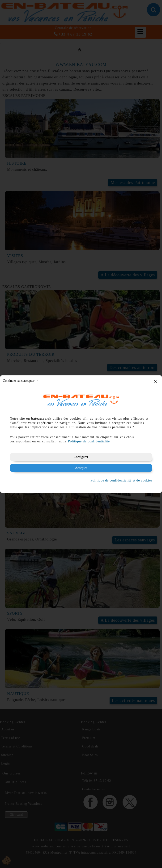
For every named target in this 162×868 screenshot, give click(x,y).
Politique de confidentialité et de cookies (121, 480)
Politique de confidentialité (89, 442)
